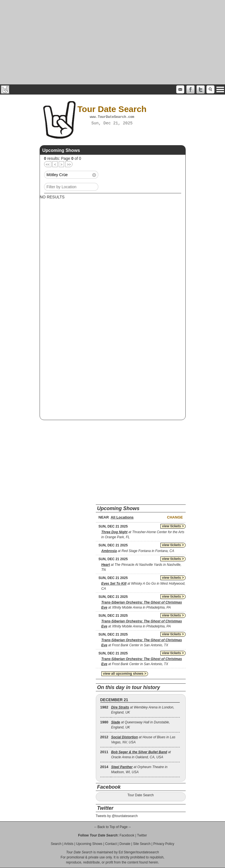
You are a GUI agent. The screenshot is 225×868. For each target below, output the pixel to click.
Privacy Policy (164, 844)
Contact (111, 844)
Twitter (142, 835)
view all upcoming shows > (125, 674)
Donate (125, 844)
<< (48, 165)
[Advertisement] (113, 42)
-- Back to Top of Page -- (113, 827)
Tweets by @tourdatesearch (117, 816)
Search (56, 844)
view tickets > (173, 526)
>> (69, 165)
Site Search (142, 844)
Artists (69, 844)
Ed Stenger (127, 852)
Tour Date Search (141, 795)
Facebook (127, 835)
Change (175, 517)
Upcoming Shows (89, 844)
